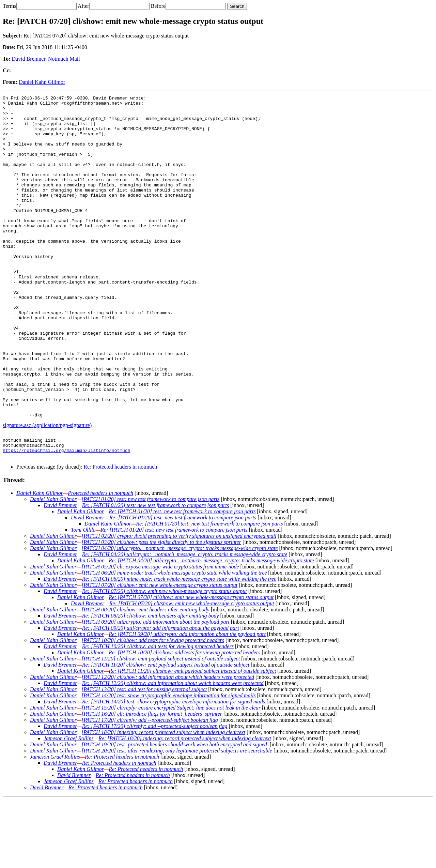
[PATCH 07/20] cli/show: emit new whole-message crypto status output (159, 653)
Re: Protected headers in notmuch (120, 535)
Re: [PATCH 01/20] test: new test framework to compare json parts (155, 574)
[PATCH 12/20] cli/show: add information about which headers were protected (168, 745)
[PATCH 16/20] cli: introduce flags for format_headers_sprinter (152, 782)
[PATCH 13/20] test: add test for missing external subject (144, 758)
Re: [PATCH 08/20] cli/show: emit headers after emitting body (151, 684)
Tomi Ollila (83, 598)
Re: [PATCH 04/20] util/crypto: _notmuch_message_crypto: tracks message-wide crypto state (185, 623)
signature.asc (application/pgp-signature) (47, 490)
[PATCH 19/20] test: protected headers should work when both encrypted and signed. (175, 813)
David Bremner (29, 59)
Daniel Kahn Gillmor (42, 82)
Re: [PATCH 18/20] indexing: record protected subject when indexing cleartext (185, 807)
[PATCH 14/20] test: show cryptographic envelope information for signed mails (169, 764)
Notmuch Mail (64, 59)
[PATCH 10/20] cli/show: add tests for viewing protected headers (153, 709)
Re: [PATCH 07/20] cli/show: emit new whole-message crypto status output (165, 660)
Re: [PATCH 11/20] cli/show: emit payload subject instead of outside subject (166, 733)
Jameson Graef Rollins (69, 807)
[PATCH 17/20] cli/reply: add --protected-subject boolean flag (150, 788)
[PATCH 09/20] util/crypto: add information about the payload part (155, 690)
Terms (10, 6)
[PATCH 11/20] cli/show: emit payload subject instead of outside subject (161, 727)
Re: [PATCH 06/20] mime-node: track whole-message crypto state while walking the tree (179, 647)
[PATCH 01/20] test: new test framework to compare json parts (150, 568)
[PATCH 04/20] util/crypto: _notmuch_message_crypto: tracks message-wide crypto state (180, 617)
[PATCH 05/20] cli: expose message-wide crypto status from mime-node (160, 635)
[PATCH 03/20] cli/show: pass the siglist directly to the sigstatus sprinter (161, 611)
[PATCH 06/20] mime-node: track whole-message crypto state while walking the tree (174, 641)
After (83, 6)
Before (158, 6)
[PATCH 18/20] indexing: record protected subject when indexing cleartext (163, 801)
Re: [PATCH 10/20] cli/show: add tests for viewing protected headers (158, 715)
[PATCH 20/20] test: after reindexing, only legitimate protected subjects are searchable (177, 819)
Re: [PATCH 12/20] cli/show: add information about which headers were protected (173, 752)
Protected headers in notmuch (100, 561)
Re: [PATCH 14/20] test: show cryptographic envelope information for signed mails (174, 770)
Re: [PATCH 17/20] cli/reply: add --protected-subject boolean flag (155, 795)
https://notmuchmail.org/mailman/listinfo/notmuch (66, 519)
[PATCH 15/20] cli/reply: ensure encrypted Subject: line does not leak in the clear (171, 776)
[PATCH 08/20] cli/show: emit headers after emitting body (145, 678)
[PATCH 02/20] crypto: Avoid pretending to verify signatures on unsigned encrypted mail (179, 604)
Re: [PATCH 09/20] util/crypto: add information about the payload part (161, 696)
